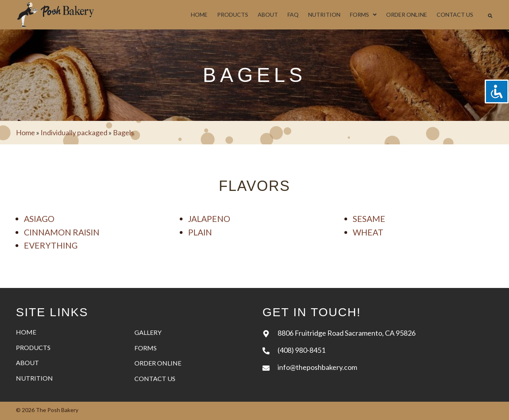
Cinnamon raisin (62, 232)
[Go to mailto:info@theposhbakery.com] (378, 367)
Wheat (368, 232)
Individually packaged (74, 132)
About (27, 363)
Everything (51, 245)
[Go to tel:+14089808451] (378, 350)
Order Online (158, 363)
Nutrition (34, 378)
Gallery (148, 332)
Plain (200, 232)
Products (33, 347)
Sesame (369, 219)
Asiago (39, 219)
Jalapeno (209, 219)
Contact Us (155, 378)
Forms (146, 348)
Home (25, 132)
